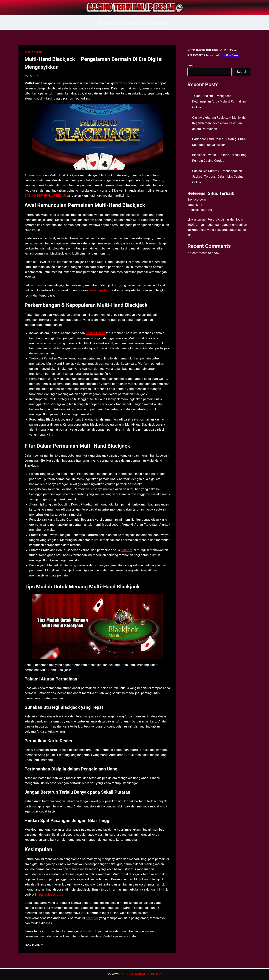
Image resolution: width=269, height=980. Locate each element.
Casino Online (95, 333)
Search (192, 65)
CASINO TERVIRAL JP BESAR (45, 196)
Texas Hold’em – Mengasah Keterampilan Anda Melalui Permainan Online (219, 101)
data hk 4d (195, 205)
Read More (34, 945)
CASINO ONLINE (33, 52)
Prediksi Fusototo (200, 210)
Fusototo (214, 219)
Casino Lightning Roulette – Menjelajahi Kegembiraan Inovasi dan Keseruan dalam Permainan (220, 123)
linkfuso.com (197, 199)
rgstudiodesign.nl (51, 894)
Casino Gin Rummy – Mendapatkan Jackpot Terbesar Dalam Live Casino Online (218, 177)
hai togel (92, 918)
